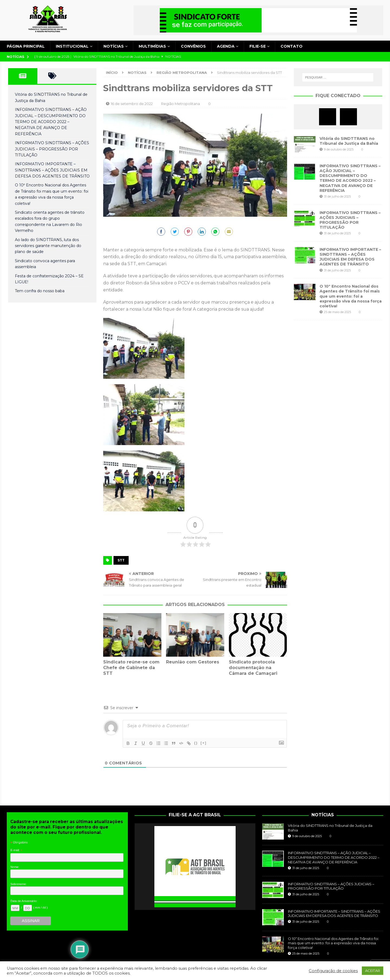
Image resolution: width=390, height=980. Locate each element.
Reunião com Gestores (193, 662)
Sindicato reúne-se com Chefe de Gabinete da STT (131, 668)
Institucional (72, 46)
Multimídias (152, 46)
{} (196, 743)
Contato (292, 46)
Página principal (26, 46)
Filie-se (258, 46)
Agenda (226, 46)
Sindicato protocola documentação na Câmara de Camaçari (253, 668)
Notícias (114, 46)
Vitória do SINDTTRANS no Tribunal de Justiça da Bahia (349, 141)
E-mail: (16, 850)
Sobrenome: (18, 884)
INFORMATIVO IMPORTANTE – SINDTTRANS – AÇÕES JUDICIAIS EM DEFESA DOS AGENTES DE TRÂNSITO (52, 170)
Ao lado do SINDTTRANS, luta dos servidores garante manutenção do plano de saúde (48, 246)
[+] (204, 743)
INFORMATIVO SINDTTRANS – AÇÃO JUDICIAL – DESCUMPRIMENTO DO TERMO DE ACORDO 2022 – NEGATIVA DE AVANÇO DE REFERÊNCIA (51, 122)
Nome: (15, 867)
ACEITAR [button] (373, 971)
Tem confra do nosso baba (40, 291)
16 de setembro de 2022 (132, 104)
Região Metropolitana (181, 104)
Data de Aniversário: (24, 901)
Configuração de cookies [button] (333, 971)
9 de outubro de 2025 (339, 149)
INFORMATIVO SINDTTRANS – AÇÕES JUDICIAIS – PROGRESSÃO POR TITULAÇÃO (52, 149)
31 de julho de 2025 (337, 196)
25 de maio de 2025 (337, 312)
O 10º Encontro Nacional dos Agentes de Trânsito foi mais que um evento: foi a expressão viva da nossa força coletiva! (351, 296)
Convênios (193, 46)
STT (121, 560)
